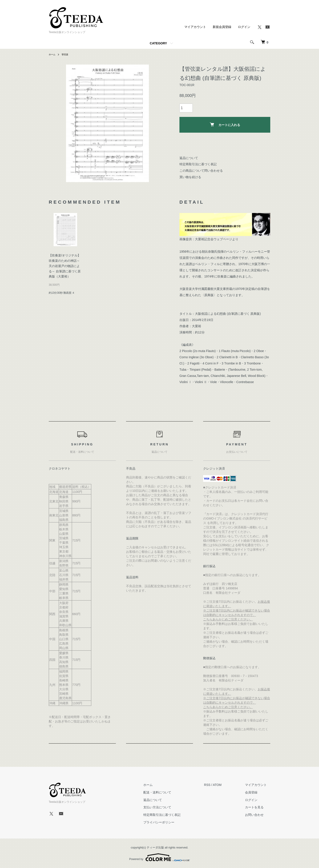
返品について (189, 158)
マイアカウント (195, 27)
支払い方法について (168, 807)
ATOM (224, 785)
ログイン (244, 27)
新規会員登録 (222, 27)
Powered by (159, 857)
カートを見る (258, 807)
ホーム (53, 54)
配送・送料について (168, 792)
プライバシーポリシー (169, 822)
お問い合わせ (258, 815)
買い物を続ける (190, 177)
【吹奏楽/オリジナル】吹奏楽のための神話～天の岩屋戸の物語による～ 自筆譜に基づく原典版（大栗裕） (65, 266)
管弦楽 (67, 54)
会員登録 (255, 792)
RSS (214, 785)
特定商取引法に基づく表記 (198, 164)
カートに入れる (225, 125)
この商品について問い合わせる (201, 171)
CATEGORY (158, 43)
